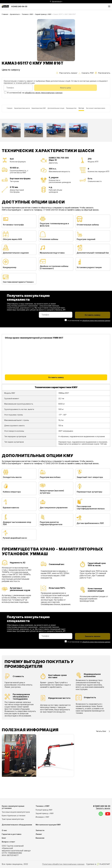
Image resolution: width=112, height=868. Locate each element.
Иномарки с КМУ (42, 817)
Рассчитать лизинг (67, 73)
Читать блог (103, 746)
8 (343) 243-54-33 (19, 6)
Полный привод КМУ (44, 810)
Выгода (103, 111)
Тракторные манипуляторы (13, 819)
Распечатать (103, 73)
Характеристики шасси (24, 111)
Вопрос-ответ (8, 842)
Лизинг (39, 834)
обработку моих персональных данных (44, 93)
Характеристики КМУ (46, 111)
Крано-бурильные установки (14, 816)
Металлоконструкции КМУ (48, 825)
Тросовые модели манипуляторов (16, 812)
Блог (4, 838)
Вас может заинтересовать (15, 121)
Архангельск (15, 14)
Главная (5, 14)
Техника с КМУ (27, 14)
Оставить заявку (56, 393)
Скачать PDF (86, 73)
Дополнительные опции (69, 111)
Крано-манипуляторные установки (13, 807)
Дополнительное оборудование (17, 825)
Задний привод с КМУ (43, 14)
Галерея (7, 111)
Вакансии (40, 838)
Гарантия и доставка (12, 834)
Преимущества (89, 111)
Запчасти (40, 831)
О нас (4, 831)
